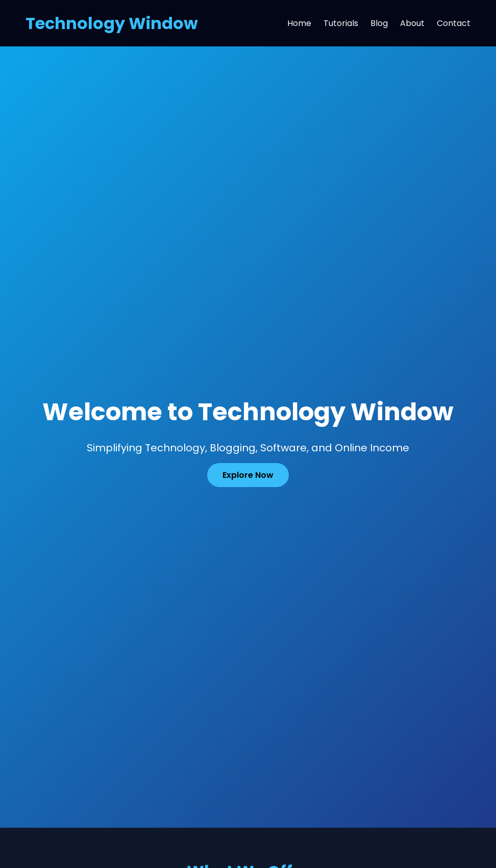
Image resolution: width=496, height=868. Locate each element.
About (412, 23)
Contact (454, 23)
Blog (379, 23)
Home (299, 23)
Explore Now (248, 475)
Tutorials (341, 23)
